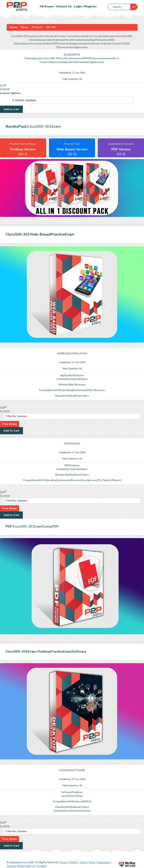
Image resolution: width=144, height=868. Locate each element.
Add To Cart (12, 431)
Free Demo (10, 424)
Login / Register (85, 6)
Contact (42, 866)
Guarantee (104, 862)
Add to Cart (11, 109)
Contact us (64, 6)
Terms (83, 862)
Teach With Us (26, 866)
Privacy (64, 862)
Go (134, 7)
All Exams (47, 6)
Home (13, 27)
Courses (12, 866)
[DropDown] (72, 100)
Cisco (24, 27)
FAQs (92, 862)
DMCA (74, 862)
